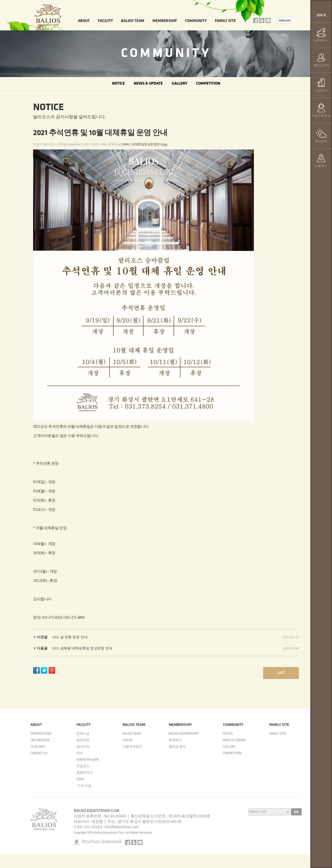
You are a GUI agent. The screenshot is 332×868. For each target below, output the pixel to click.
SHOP (80, 779)
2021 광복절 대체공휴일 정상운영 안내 (82, 648)
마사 (80, 753)
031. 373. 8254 (88, 827)
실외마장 (83, 740)
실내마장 (83, 747)
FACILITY (105, 21)
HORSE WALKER (88, 760)
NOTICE (118, 84)
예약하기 (175, 740)
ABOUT (84, 21)
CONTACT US (39, 753)
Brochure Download (102, 842)
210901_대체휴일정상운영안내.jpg (144, 144)
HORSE (127, 740)
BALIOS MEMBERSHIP (184, 734)
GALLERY (179, 84)
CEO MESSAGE (40, 740)
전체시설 (83, 734)
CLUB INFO (38, 747)
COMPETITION (208, 84)
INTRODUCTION (41, 734)
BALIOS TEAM (133, 21)
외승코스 (83, 766)
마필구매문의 (132, 747)
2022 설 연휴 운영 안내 (70, 637)
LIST (281, 673)
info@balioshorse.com (122, 827)
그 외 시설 (84, 786)
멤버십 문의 (177, 747)
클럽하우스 (85, 773)
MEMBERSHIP (165, 21)
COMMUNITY (196, 21)
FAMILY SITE (225, 21)
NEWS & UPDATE (148, 84)
